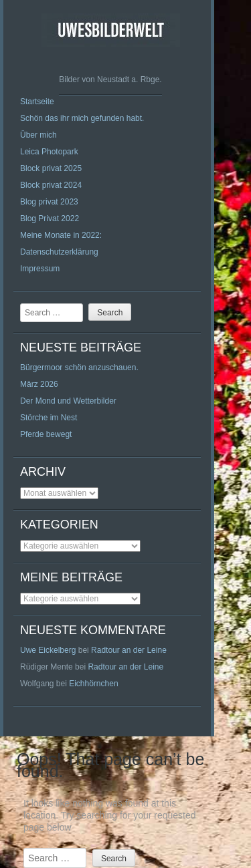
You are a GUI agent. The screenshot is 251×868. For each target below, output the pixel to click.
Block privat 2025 (51, 168)
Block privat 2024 (51, 185)
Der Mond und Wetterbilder (68, 401)
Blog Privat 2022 (50, 219)
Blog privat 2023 (49, 202)
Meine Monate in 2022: (61, 235)
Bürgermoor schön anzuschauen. (79, 368)
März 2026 (39, 384)
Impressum (40, 269)
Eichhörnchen (93, 684)
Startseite (37, 102)
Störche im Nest (49, 418)
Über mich (38, 135)
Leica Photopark (49, 152)
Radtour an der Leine (129, 650)
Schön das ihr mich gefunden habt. (82, 118)
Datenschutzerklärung (59, 252)
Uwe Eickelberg (48, 650)
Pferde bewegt (46, 434)
